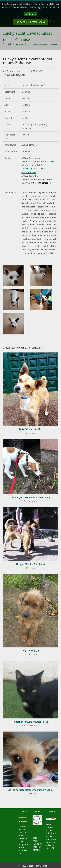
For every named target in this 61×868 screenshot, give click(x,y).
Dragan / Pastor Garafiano (30, 564)
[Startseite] (4, 44)
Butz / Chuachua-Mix (31, 429)
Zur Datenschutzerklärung (31, 22)
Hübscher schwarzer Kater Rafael (31, 722)
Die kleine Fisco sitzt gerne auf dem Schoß (31, 790)
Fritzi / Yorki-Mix (31, 651)
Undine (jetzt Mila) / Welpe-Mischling (31, 497)
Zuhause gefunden (16, 75)
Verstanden (30, 14)
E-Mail (24, 162)
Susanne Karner (15, 71)
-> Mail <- (51, 162)
